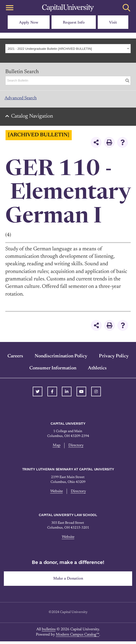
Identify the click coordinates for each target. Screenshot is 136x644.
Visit (113, 23)
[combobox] (68, 49)
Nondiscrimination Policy (61, 359)
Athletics (97, 371)
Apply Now (29, 23)
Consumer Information (53, 371)
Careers (15, 359)
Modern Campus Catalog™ (78, 638)
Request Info (74, 23)
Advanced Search (24, 100)
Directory (76, 448)
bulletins (49, 633)
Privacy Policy (114, 359)
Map (56, 448)
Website (56, 494)
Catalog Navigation (34, 119)
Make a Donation (68, 582)
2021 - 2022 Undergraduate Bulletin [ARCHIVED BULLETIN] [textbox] (50, 49)
